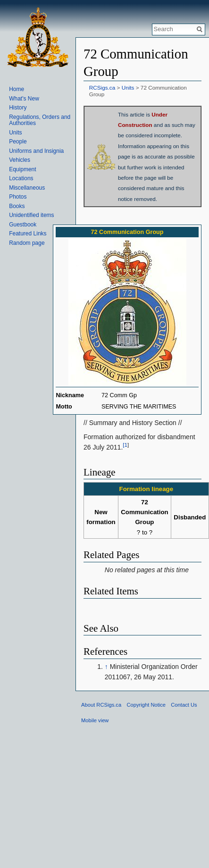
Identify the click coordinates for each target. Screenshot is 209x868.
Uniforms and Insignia (36, 151)
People (18, 142)
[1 (125, 445)
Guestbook (23, 225)
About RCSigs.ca (101, 705)
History (18, 108)
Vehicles (20, 160)
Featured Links (28, 234)
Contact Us (184, 705)
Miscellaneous (27, 188)
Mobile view (95, 720)
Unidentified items (31, 215)
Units (128, 88)
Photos (18, 197)
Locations (21, 178)
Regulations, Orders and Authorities (40, 120)
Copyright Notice (146, 705)
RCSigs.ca (102, 88)
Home (17, 89)
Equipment (22, 169)
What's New (24, 99)
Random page (27, 243)
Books (17, 206)
